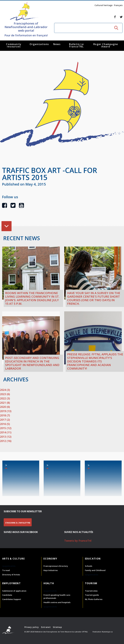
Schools (89, 566)
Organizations (39, 44)
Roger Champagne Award (106, 45)
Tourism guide (92, 595)
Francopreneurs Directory (56, 566)
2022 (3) (5, 398)
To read (6, 570)
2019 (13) (6, 411)
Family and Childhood (95, 570)
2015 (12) (6, 428)
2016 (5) (5, 424)
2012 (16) (6, 441)
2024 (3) (5, 390)
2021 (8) (5, 403)
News (57, 44)
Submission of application (14, 591)
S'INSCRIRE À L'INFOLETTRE (18, 523)
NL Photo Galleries (94, 599)
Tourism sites (91, 591)
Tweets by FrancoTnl (78, 541)
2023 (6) (5, 394)
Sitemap (57, 627)
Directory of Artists (11, 575)
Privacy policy (32, 627)
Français (118, 5)
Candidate (7, 595)
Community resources (14, 45)
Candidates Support (12, 599)
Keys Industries (51, 570)
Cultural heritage (104, 5)
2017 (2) (5, 420)
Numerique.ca (107, 632)
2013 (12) (6, 437)
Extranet (46, 627)
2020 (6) (5, 407)
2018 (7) (5, 415)
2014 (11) (6, 432)
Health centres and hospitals (57, 602)
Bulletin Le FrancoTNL (77, 45)
